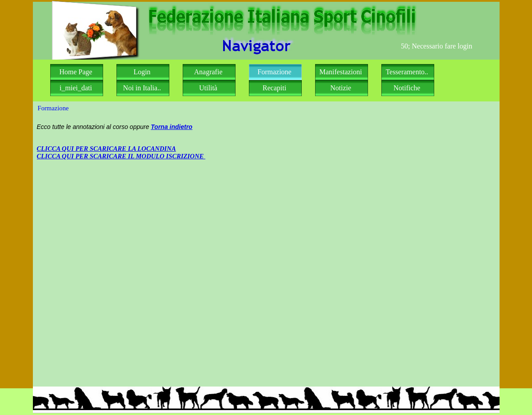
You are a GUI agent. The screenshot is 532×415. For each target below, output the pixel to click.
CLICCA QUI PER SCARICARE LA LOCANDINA (106, 149)
